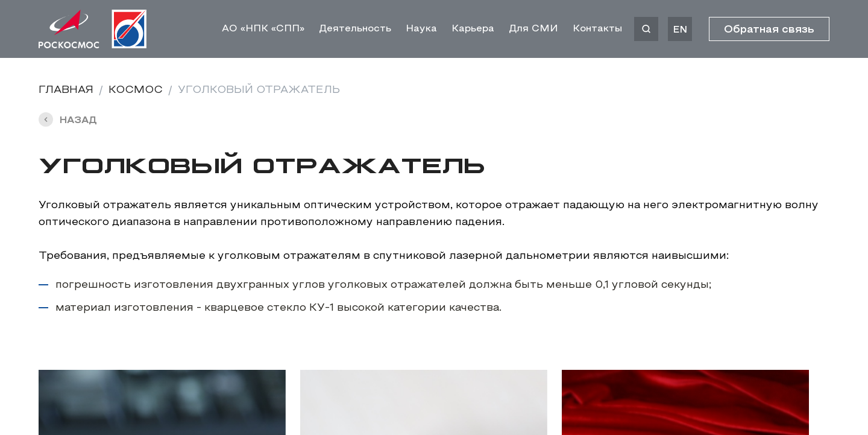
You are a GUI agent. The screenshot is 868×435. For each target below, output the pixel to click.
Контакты (597, 29)
